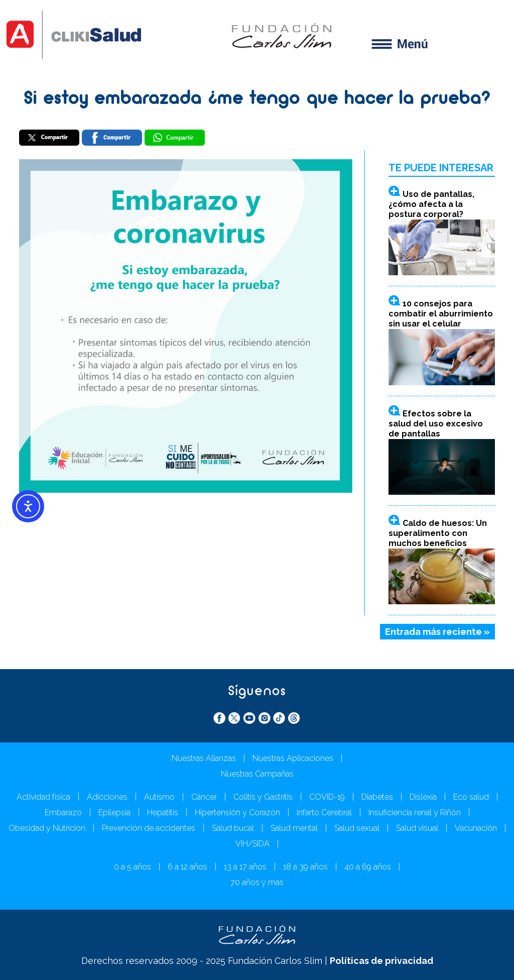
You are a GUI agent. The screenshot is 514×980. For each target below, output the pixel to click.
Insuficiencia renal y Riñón (415, 812)
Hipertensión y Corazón (237, 812)
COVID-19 (327, 797)
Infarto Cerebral (324, 812)
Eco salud (471, 797)
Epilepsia (114, 812)
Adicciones (107, 797)
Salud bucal (233, 828)
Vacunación (476, 828)
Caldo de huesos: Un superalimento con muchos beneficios (438, 533)
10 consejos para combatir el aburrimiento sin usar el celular (441, 314)
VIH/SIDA (252, 844)
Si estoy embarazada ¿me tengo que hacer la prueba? (257, 99)
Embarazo (63, 812)
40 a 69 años (368, 867)
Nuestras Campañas (257, 774)
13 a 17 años (245, 867)
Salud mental (294, 828)
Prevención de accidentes (149, 828)
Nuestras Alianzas (204, 758)
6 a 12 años (187, 867)
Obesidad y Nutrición (47, 828)
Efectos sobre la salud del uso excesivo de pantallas (436, 424)
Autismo (159, 797)
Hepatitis (163, 812)
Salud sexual (357, 828)
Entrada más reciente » (437, 632)
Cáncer (204, 797)
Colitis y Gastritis (263, 797)
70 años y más (257, 882)
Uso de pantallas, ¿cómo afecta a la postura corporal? (431, 204)
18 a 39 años (305, 867)
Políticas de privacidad (381, 961)
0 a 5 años (133, 867)
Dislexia (423, 797)
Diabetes (377, 797)
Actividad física (43, 797)
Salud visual (417, 828)
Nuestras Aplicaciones (293, 758)
